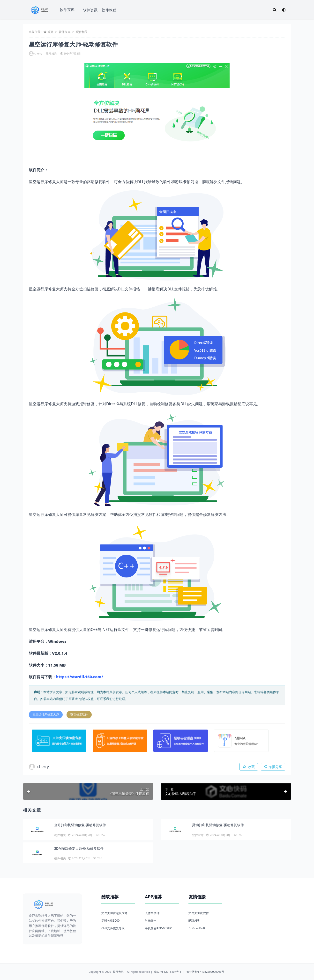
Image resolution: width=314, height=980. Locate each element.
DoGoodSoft (197, 928)
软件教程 (109, 10)
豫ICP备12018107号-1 (168, 972)
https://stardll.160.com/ (79, 677)
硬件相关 (82, 32)
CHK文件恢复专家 (113, 928)
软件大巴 (118, 972)
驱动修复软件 (79, 714)
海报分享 (273, 767)
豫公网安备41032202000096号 (205, 972)
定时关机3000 (110, 921)
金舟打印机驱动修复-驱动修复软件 (80, 825)
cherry (36, 54)
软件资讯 (90, 10)
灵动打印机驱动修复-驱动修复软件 (218, 825)
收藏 (249, 767)
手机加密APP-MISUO (159, 928)
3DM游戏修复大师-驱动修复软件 (79, 848)
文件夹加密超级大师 (114, 913)
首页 (50, 32)
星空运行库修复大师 (46, 714)
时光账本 (151, 921)
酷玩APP (194, 921)
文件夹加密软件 (199, 913)
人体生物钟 (152, 913)
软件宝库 (67, 10)
